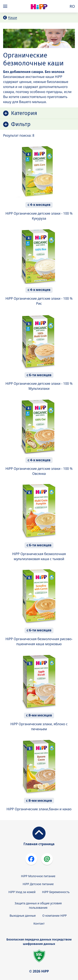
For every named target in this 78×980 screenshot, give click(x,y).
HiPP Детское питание (38, 884)
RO (72, 6)
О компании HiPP (54, 916)
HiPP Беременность (56, 892)
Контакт (39, 923)
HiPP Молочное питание (38, 876)
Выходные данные (23, 916)
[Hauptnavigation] (6, 6)
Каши (13, 18)
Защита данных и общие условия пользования (38, 905)
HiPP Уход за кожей (22, 892)
